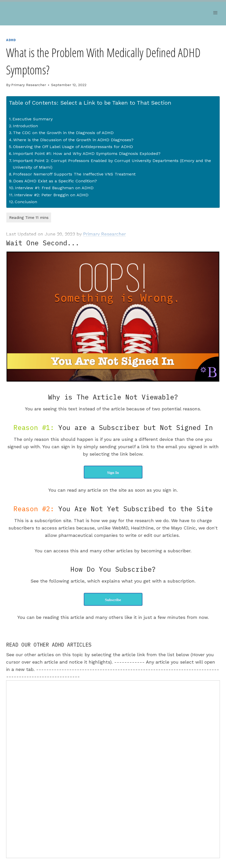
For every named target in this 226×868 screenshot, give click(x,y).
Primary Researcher (29, 85)
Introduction (25, 126)
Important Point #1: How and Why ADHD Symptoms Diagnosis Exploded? (87, 154)
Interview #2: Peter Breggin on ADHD (51, 195)
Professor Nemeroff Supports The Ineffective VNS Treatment (74, 174)
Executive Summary (33, 119)
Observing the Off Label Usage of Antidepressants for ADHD (73, 147)
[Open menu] (215, 13)
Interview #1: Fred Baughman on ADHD (54, 188)
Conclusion (26, 202)
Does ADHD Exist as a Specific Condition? (55, 181)
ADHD (11, 40)
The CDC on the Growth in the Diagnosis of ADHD (63, 133)
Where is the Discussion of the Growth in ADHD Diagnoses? (73, 140)
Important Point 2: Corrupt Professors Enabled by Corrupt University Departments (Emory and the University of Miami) (112, 164)
